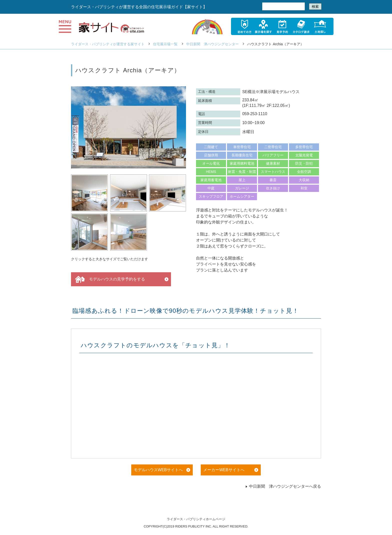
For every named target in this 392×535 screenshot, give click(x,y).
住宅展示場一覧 (165, 44)
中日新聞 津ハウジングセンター (212, 44)
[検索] (283, 7)
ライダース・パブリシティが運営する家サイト (108, 44)
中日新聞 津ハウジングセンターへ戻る (283, 486)
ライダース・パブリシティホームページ (196, 519)
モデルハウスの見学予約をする (110, 279)
